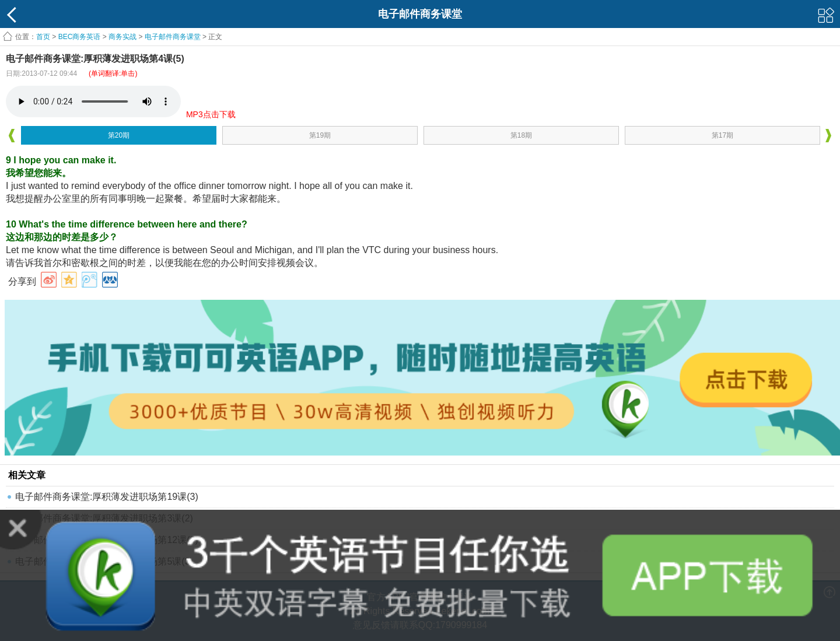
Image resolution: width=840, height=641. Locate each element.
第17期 (722, 135)
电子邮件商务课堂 (173, 37)
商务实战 (123, 37)
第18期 (521, 135)
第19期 (320, 135)
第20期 (119, 135)
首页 (43, 37)
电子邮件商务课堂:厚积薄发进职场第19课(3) (107, 497)
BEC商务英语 (80, 37)
